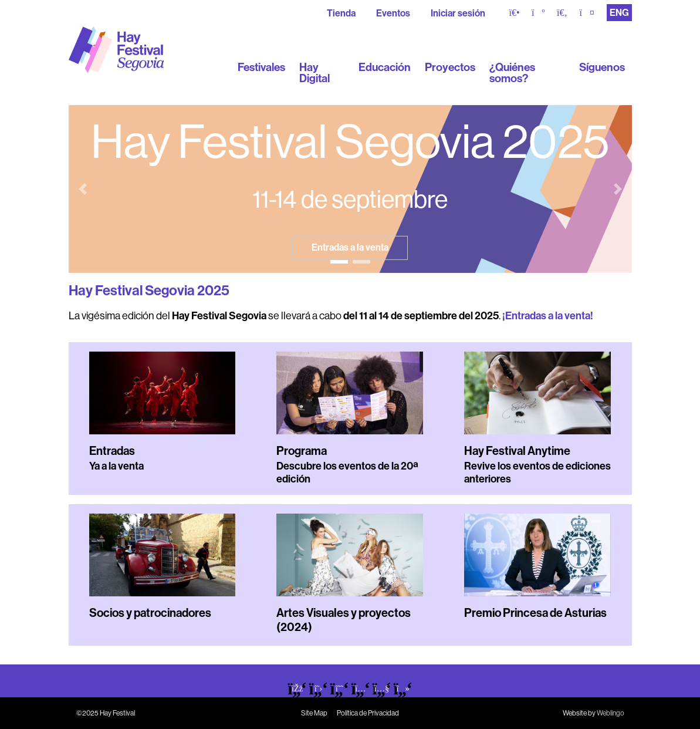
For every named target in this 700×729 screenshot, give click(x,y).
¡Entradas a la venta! (548, 316)
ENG (619, 13)
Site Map (314, 713)
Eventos (393, 13)
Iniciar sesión (458, 13)
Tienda (341, 13)
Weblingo (611, 713)
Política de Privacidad (368, 713)
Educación (385, 67)
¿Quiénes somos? (512, 73)
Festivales (261, 67)
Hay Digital (315, 73)
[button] (83, 189)
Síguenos (602, 67)
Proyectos (450, 67)
